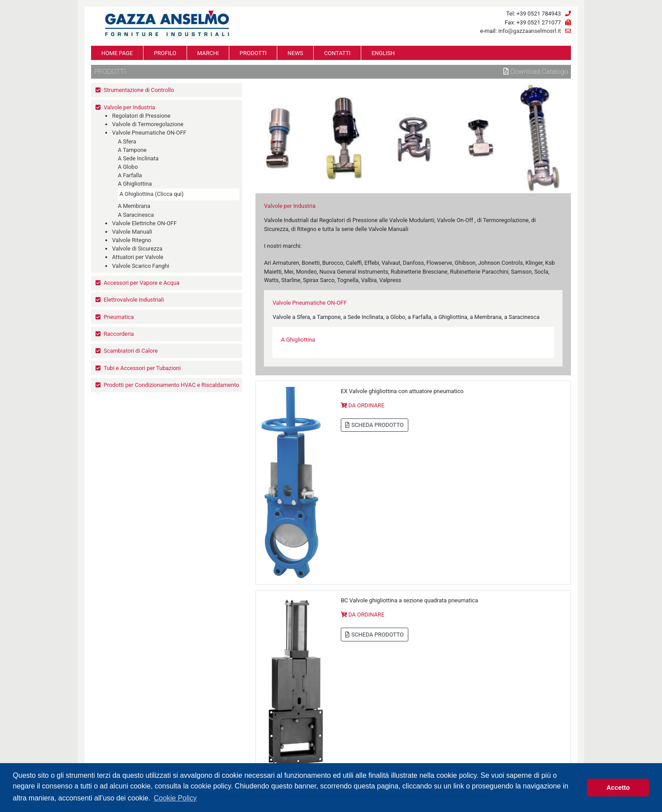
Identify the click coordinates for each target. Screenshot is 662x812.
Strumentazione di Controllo (139, 90)
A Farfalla (130, 175)
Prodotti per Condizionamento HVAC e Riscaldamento (171, 385)
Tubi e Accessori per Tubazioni (142, 368)
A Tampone (132, 150)
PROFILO (165, 53)
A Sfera (127, 141)
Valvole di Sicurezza (137, 249)
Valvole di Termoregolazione (148, 124)
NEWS (295, 53)
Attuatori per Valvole (138, 257)
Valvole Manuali (132, 232)
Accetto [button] (618, 788)
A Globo (128, 167)
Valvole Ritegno (132, 240)
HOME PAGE (117, 53)
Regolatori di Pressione (141, 116)
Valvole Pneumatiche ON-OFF (149, 133)
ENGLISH (383, 53)
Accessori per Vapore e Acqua (142, 283)
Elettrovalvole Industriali (134, 300)
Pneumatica (119, 317)
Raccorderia (119, 334)
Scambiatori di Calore (131, 351)
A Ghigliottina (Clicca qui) (152, 194)
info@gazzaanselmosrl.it (529, 31)
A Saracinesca (136, 215)
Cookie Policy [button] (175, 798)
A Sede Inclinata (138, 158)
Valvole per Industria (129, 107)
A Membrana (134, 206)
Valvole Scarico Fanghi (141, 266)
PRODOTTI (253, 53)
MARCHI (208, 53)
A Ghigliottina (135, 184)
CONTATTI (337, 53)
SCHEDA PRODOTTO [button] (374, 425)
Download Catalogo (536, 72)
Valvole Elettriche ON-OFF (144, 223)
